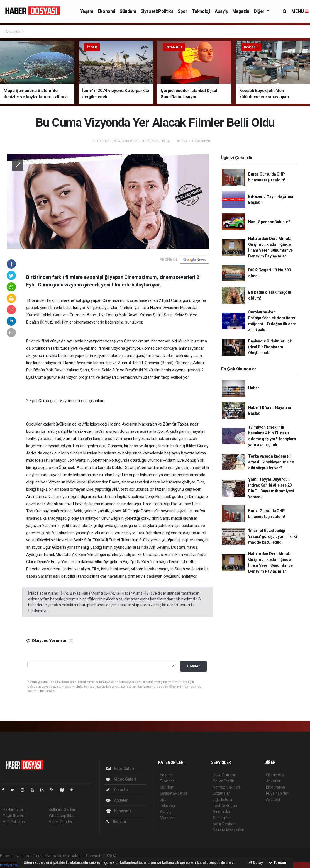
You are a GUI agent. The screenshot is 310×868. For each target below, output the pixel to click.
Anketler (273, 781)
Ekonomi (106, 11)
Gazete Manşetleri (229, 830)
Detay (256, 863)
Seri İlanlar (222, 818)
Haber (254, 388)
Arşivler (117, 800)
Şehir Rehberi (224, 824)
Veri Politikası (14, 822)
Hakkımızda (13, 809)
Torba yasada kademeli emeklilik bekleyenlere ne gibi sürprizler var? (271, 462)
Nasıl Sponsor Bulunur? (269, 222)
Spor (182, 11)
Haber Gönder (61, 822)
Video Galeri (121, 779)
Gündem (128, 11)
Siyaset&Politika (157, 11)
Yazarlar (117, 790)
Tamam (278, 863)
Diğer (260, 11)
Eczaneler (221, 793)
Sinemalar (222, 812)
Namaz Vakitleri (226, 787)
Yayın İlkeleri (13, 816)
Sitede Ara (275, 775)
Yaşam (87, 11)
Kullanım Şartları (63, 809)
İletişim (116, 821)
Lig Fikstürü (222, 799)
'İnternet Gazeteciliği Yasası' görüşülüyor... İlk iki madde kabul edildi (272, 536)
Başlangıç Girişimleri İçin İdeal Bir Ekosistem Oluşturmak (270, 347)
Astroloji (273, 799)
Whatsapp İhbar (62, 816)
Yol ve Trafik (223, 781)
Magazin (241, 11)
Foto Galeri (120, 769)
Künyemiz (119, 811)
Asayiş (221, 11)
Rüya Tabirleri (278, 793)
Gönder (193, 666)
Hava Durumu (224, 775)
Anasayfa (13, 32)
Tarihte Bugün (225, 806)
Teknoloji (201, 11)
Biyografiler (276, 787)
